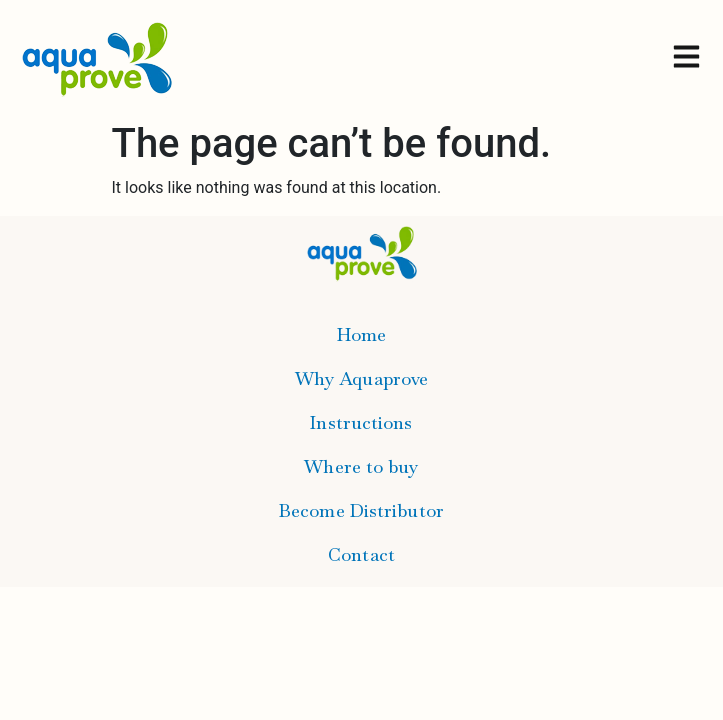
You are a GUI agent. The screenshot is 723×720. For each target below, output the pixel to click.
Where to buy (361, 466)
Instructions (361, 422)
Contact (361, 554)
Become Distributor (361, 510)
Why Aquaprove (361, 378)
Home (361, 334)
